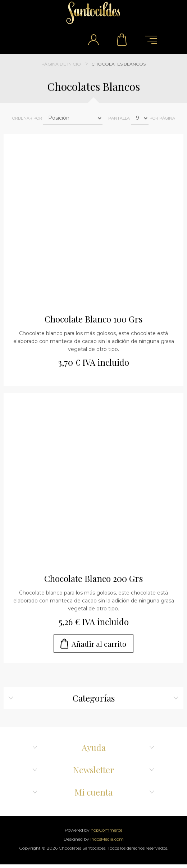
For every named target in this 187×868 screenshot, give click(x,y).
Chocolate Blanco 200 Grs (93, 578)
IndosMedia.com (107, 839)
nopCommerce (106, 830)
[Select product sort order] (73, 118)
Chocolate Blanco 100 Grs (93, 319)
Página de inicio (61, 64)
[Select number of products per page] (140, 118)
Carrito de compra (122, 40)
